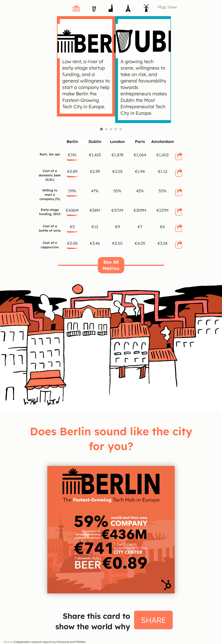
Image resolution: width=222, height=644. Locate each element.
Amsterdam (121, 129)
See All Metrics (111, 265)
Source (8, 642)
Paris (116, 129)
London (111, 129)
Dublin (106, 129)
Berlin (101, 129)
